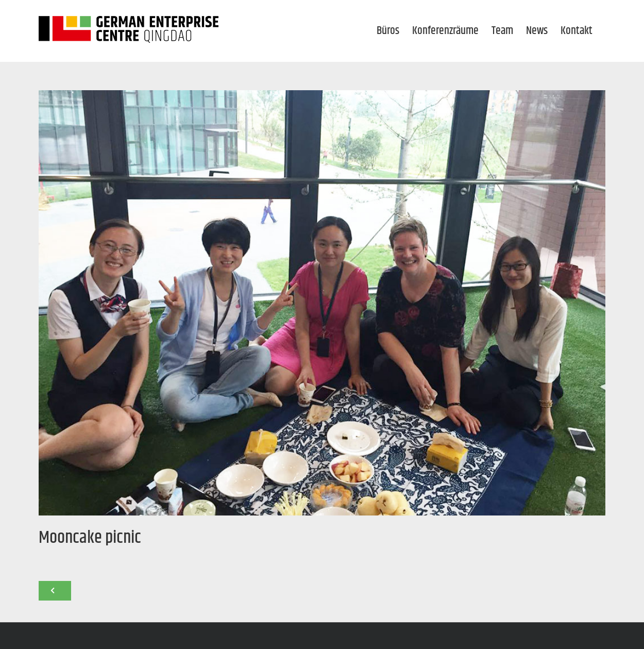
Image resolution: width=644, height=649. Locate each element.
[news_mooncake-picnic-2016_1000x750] (322, 303)
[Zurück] (55, 591)
